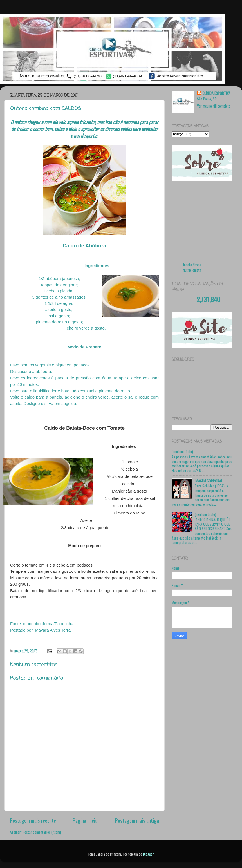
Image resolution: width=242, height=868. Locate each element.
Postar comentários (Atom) (42, 832)
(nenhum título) (182, 451)
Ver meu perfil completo (214, 106)
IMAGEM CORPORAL (209, 481)
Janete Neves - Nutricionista (193, 267)
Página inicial (86, 820)
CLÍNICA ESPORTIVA (217, 93)
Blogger (148, 854)
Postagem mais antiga (137, 820)
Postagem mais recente (33, 820)
